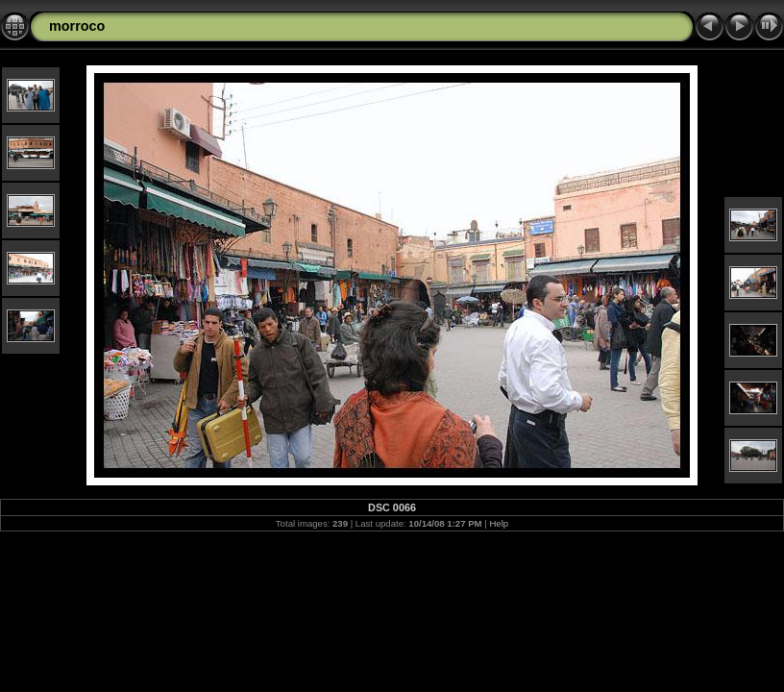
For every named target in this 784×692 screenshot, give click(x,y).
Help (499, 523)
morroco (77, 26)
